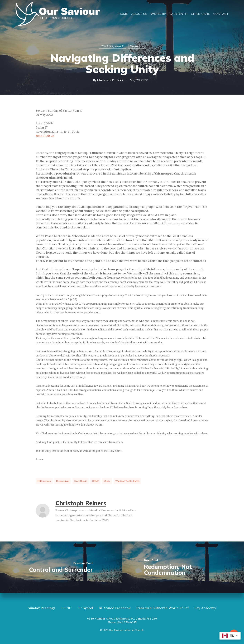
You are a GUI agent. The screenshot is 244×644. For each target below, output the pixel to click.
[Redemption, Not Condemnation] (183, 567)
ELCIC (66, 608)
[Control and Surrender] (61, 567)
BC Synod (85, 608)
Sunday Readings (42, 608)
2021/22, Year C (113, 46)
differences (44, 481)
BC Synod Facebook (115, 608)
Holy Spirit (81, 481)
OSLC (95, 481)
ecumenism (63, 481)
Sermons (137, 46)
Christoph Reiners (110, 80)
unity (107, 481)
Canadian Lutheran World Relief (162, 608)
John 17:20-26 (45, 136)
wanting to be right (127, 481)
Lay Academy (205, 608)
